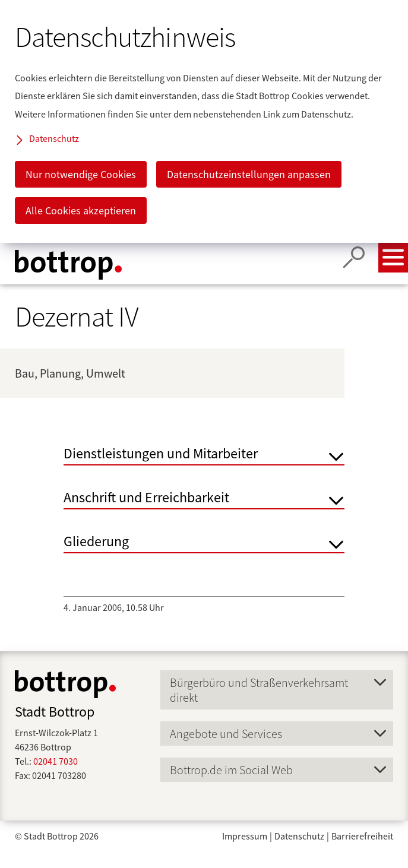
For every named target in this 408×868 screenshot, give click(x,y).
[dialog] (204, 121)
